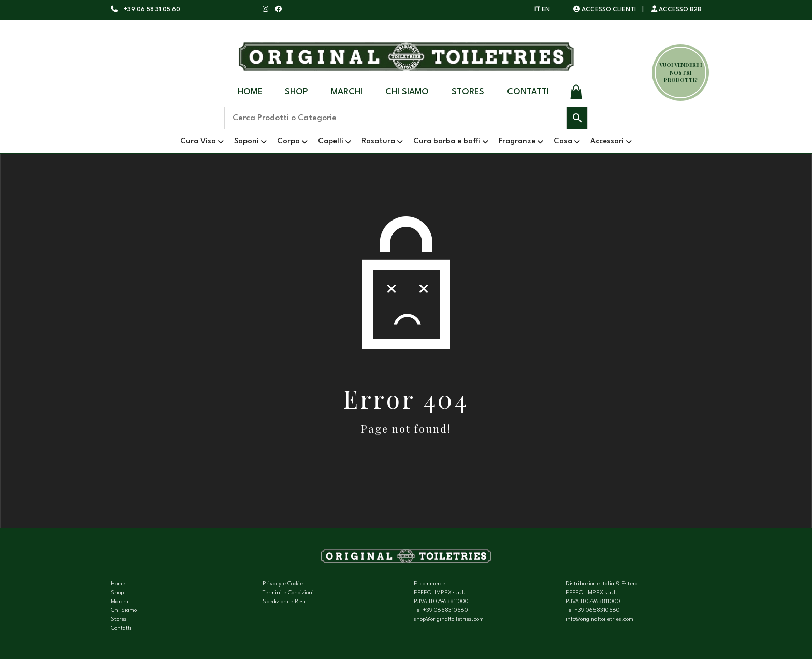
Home (250, 92)
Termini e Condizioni (288, 593)
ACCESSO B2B (676, 10)
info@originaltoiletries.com (599, 619)
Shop (296, 92)
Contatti (528, 92)
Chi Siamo (407, 92)
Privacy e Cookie (283, 584)
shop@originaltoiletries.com (449, 619)
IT (537, 10)
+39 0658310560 (445, 611)
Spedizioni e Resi (284, 602)
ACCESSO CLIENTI (605, 10)
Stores (468, 92)
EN (546, 10)
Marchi (347, 92)
